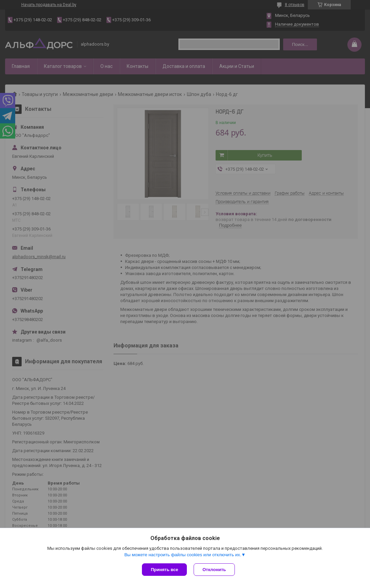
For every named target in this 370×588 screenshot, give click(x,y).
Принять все (164, 570)
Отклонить (214, 570)
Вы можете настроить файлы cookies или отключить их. (183, 555)
